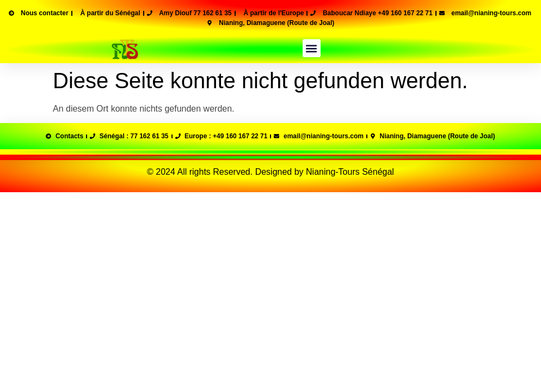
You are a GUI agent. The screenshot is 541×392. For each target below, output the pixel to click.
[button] (312, 48)
